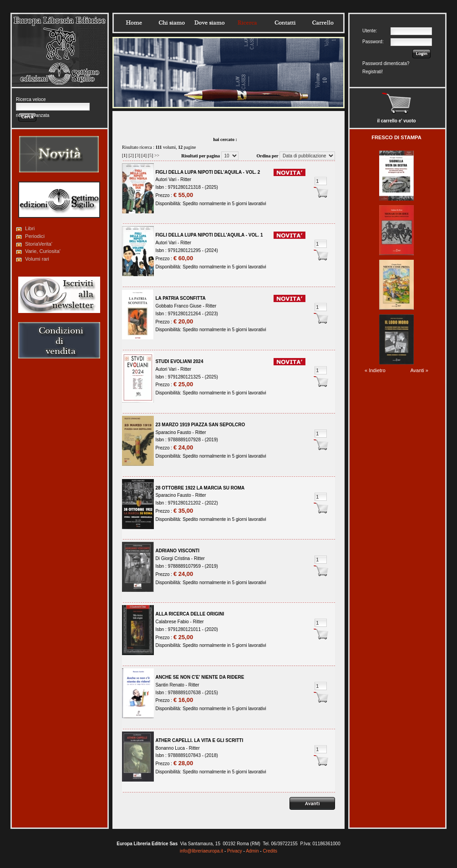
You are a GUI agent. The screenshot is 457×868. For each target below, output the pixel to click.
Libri (30, 228)
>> (157, 155)
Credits (270, 851)
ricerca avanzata (33, 115)
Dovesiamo (209, 23)
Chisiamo (172, 23)
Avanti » (419, 370)
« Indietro (375, 370)
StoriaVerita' (39, 244)
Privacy (235, 851)
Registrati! (373, 72)
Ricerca (247, 23)
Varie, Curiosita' (43, 251)
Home (134, 23)
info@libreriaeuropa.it (201, 851)
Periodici (35, 236)
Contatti (285, 23)
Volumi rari (37, 259)
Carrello (323, 23)
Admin (252, 851)
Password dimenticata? (386, 63)
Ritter (186, 179)
